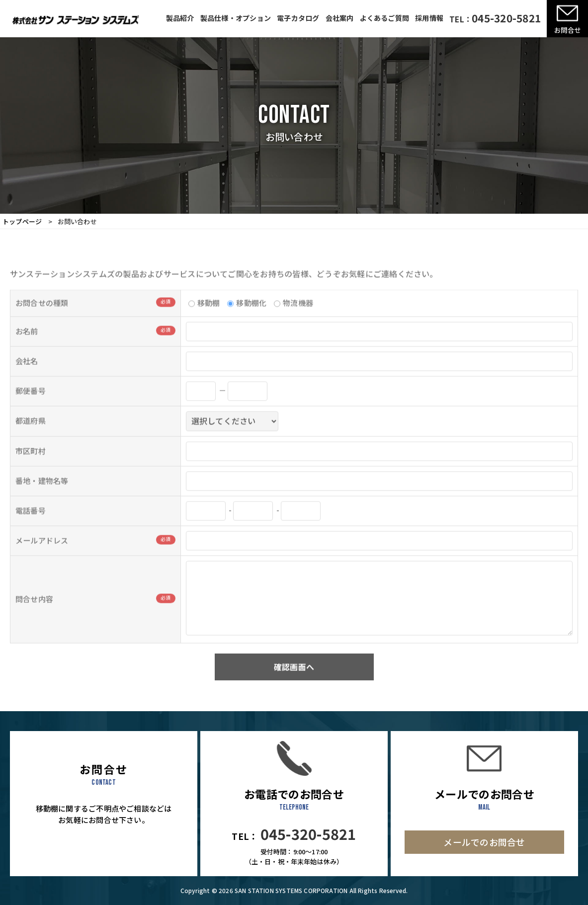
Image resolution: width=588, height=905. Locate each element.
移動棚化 (247, 314)
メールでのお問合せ (484, 842)
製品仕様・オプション (236, 18)
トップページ (22, 221)
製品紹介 (180, 18)
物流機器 (294, 314)
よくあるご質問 (385, 18)
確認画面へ (294, 678)
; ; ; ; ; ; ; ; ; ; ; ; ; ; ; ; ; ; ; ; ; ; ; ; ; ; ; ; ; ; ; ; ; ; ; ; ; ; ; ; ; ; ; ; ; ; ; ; (232, 432)
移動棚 (204, 314)
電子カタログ (298, 18)
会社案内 (340, 18)
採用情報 (429, 18)
